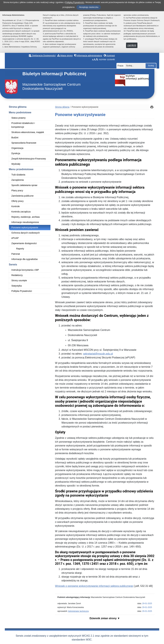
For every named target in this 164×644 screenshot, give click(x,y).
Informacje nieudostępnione (25, 222)
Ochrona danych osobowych (26, 233)
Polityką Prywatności (75, 2)
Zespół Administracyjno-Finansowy (29, 159)
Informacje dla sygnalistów (25, 259)
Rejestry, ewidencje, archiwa (25, 217)
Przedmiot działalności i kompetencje (23, 125)
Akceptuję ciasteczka (88, 7)
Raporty (20, 249)
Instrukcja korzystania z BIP (25, 270)
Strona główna (18, 107)
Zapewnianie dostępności (24, 243)
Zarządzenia (18, 180)
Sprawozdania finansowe (24, 143)
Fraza (120, 66)
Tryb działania (18, 175)
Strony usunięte (19, 280)
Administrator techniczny (78, 611)
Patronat (16, 254)
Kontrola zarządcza (21, 212)
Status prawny (18, 118)
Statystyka (17, 286)
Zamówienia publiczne (23, 196)
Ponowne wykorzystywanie (25, 227)
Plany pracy (17, 190)
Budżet (15, 138)
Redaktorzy (17, 275)
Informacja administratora (88, 56)
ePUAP (15, 238)
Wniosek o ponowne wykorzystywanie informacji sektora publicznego (94, 586)
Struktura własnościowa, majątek (28, 132)
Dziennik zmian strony (103, 618)
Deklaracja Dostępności (42, 56)
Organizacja (17, 148)
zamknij (132, 45)
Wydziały (16, 164)
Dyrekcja (16, 153)
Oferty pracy (17, 201)
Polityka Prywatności (22, 291)
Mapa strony (65, 56)
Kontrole (16, 206)
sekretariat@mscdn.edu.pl (98, 354)
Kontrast (109, 56)
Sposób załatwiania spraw (24, 185)
